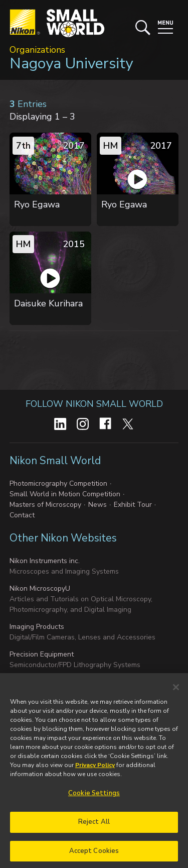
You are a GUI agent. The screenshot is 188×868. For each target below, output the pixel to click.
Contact (22, 515)
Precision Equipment (42, 654)
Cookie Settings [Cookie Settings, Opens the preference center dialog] (94, 799)
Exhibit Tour (133, 505)
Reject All (94, 827)
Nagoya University (71, 64)
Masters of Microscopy (45, 505)
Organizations (37, 50)
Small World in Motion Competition (65, 494)
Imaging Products (37, 627)
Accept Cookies (94, 856)
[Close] (176, 693)
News (98, 505)
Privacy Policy (95, 771)
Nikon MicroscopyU (40, 588)
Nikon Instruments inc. (45, 561)
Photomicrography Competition (58, 483)
